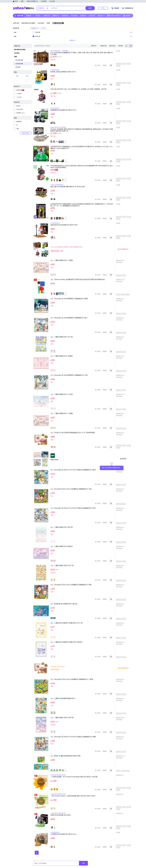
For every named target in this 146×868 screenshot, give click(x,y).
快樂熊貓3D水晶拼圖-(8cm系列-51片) (63, 110)
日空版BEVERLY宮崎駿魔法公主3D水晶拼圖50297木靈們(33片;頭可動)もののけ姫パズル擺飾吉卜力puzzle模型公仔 (82, 147)
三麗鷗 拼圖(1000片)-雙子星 (62, 718)
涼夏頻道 (83, 16)
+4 (65, 180)
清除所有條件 (26, 133)
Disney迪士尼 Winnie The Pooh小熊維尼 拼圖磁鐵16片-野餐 (73, 737)
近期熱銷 (120, 46)
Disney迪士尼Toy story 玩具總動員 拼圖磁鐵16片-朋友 (71, 585)
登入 (103, 8)
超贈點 (127, 16)
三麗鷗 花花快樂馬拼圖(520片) (63, 698)
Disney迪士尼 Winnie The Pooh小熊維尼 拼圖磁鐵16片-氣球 (73, 470)
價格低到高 (104, 46)
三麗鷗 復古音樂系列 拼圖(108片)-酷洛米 (66, 642)
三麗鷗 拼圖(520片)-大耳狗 (62, 394)
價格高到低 (112, 46)
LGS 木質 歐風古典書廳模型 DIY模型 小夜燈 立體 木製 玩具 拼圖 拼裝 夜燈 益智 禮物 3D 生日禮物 (82, 53)
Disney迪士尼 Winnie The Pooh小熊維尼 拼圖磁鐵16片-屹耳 (73, 508)
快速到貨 (65, 16)
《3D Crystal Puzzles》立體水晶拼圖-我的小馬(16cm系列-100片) (73, 796)
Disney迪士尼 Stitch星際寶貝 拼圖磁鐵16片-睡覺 (69, 299)
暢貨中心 (56, 16)
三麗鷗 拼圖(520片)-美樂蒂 (62, 356)
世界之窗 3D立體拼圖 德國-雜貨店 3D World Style (68, 187)
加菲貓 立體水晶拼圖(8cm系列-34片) (63, 72)
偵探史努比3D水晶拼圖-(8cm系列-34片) (64, 225)
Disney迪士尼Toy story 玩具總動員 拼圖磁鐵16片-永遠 (71, 489)
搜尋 (83, 863)
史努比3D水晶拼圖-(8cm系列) (61, 815)
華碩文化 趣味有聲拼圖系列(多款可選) (65, 756)
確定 (27, 81)
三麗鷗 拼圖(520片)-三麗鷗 (62, 260)
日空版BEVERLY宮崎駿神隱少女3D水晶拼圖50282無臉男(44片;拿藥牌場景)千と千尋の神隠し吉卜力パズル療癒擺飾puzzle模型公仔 (82, 205)
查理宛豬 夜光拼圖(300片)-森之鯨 (64, 604)
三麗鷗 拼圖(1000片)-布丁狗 (62, 566)
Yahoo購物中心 (24, 8)
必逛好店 (92, 16)
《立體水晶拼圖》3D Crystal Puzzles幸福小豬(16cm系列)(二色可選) (74, 777)
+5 (65, 142)
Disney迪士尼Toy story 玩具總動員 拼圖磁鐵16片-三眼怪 (72, 679)
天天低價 (74, 16)
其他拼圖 (18, 67)
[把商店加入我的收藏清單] (112, 464)
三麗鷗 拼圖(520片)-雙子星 (62, 527)
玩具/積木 (17, 53)
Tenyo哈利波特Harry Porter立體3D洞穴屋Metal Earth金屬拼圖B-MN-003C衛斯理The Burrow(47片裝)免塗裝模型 (82, 167)
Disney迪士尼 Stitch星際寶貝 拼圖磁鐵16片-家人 (69, 318)
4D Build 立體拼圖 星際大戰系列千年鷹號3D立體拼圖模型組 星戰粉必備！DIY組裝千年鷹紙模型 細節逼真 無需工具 (82, 130)
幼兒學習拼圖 (19, 60)
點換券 (29, 16)
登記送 (38, 16)
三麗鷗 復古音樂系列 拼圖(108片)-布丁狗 (66, 623)
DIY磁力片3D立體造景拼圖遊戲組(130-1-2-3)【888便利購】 (73, 433)
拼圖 (15, 57)
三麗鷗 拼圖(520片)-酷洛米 (62, 546)
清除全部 (43, 28)
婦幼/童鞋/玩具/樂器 (20, 50)
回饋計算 (47, 16)
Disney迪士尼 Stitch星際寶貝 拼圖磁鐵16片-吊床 (69, 375)
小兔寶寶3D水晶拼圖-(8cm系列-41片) (63, 834)
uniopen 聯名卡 (114, 16)
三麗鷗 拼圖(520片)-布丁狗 (62, 337)
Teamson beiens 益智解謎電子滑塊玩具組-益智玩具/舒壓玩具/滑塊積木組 (78, 280)
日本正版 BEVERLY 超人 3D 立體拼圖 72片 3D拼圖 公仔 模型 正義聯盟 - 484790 (78, 89)
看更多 (101, 16)
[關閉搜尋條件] (48, 8)
